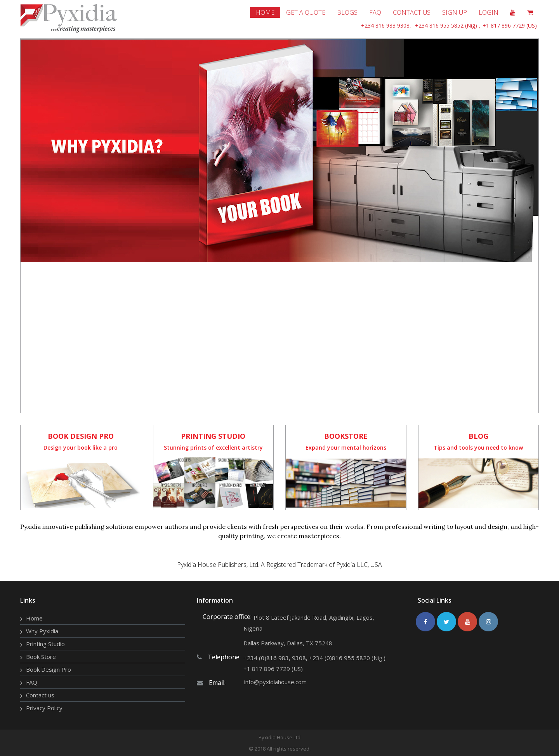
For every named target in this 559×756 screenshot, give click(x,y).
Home (34, 618)
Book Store (41, 657)
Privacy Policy (44, 708)
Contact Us (412, 12)
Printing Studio (45, 644)
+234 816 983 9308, (386, 25)
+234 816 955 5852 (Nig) (446, 25)
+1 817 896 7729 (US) (510, 25)
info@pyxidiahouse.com (275, 682)
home (265, 12)
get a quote (306, 12)
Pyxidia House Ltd (279, 737)
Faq (375, 12)
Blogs (347, 12)
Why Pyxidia (42, 631)
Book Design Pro (49, 669)
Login (489, 12)
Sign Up (455, 12)
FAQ (32, 682)
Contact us (40, 695)
